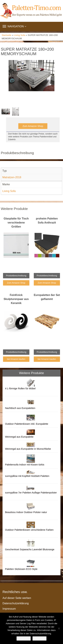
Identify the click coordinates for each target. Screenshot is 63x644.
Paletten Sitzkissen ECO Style (21, 569)
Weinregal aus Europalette (19, 437)
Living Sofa (20, 35)
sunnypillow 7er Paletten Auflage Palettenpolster (31, 493)
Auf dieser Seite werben (17, 598)
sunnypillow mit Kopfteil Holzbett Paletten (27, 476)
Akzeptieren (24, 638)
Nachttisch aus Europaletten (20, 408)
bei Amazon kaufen (16, 359)
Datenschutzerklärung (16, 603)
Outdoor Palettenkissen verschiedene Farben (29, 530)
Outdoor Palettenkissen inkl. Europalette (27, 424)
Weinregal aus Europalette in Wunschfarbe (28, 449)
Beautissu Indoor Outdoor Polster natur (26, 512)
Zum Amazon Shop (33, 126)
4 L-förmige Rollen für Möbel (20, 388)
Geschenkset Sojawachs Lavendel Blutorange (30, 549)
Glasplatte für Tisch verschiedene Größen (16, 223)
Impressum (9, 609)
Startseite (6, 35)
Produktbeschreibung (16, 276)
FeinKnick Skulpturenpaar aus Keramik (16, 299)
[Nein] (59, 628)
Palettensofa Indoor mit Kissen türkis (25, 465)
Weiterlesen (39, 638)
